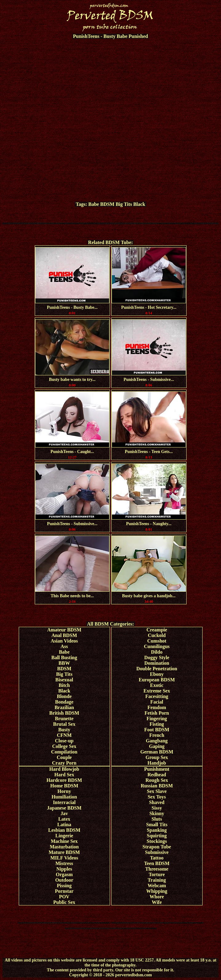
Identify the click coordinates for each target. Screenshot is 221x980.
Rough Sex (157, 780)
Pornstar (64, 891)
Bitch (64, 685)
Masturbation (64, 847)
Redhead (157, 775)
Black (139, 204)
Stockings (157, 841)
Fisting (157, 724)
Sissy (157, 808)
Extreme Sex (157, 691)
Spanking (157, 830)
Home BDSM (64, 786)
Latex (64, 819)
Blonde (64, 696)
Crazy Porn (64, 763)
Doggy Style (157, 657)
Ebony (157, 674)
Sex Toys (157, 797)
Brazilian (64, 707)
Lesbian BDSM (64, 830)
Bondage (64, 702)
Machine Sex (64, 841)
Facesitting (157, 696)
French (157, 735)
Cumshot (157, 641)
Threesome (157, 869)
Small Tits (157, 825)
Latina (64, 825)
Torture (157, 874)
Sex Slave (157, 791)
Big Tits (124, 204)
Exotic (157, 685)
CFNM (64, 735)
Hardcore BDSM (64, 780)
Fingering (157, 719)
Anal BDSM (64, 635)
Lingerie (64, 836)
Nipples (64, 869)
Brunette (64, 719)
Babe (94, 204)
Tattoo (157, 858)
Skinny (157, 813)
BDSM (107, 204)
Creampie (157, 630)
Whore (157, 897)
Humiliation (64, 797)
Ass (64, 646)
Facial (157, 702)
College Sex (64, 746)
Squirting (157, 836)
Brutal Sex (64, 724)
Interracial (64, 802)
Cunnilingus (157, 646)
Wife (157, 902)
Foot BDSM (157, 730)
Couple (64, 757)
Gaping (157, 746)
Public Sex (64, 902)
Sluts (157, 819)
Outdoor (64, 880)
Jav (64, 813)
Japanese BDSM (64, 808)
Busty (64, 730)
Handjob (157, 763)
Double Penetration (157, 669)
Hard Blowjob (64, 769)
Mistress (64, 863)
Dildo (157, 652)
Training (157, 880)
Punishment (157, 769)
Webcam (157, 886)
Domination (157, 663)
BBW (64, 663)
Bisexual (64, 680)
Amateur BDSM (64, 630)
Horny (64, 791)
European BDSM (157, 680)
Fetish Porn (157, 713)
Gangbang (157, 741)
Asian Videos (64, 641)
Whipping (157, 891)
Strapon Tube (157, 847)
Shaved (157, 802)
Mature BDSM (64, 852)
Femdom (157, 707)
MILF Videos (64, 858)
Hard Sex (64, 775)
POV (64, 897)
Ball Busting (64, 657)
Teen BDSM (157, 863)
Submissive (157, 852)
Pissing (64, 886)
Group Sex (157, 757)
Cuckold (157, 635)
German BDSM (157, 752)
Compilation (64, 752)
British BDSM (64, 713)
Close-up (64, 741)
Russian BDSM (157, 786)
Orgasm (64, 874)
